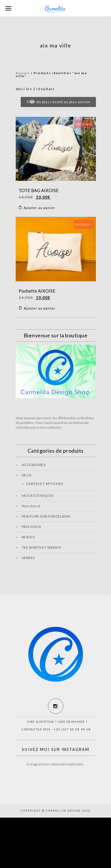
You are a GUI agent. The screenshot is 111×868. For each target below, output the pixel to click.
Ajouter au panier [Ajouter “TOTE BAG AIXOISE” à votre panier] (40, 208)
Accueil (23, 73)
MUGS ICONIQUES (38, 496)
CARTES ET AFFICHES (45, 484)
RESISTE (29, 537)
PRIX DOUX (32, 527)
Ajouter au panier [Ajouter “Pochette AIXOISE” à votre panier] (40, 308)
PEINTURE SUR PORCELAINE (46, 516)
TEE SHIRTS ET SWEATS (41, 547)
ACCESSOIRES (34, 465)
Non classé (31, 506)
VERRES (28, 558)
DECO (27, 475)
